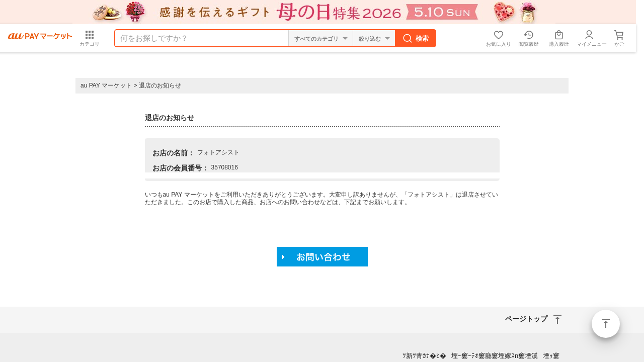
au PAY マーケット (106, 85)
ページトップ (606, 324)
